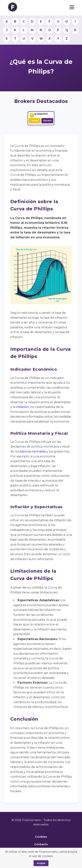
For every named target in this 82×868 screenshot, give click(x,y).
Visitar (35, 121)
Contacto (41, 844)
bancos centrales (33, 451)
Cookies (41, 837)
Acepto (41, 863)
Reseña (47, 121)
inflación (23, 407)
